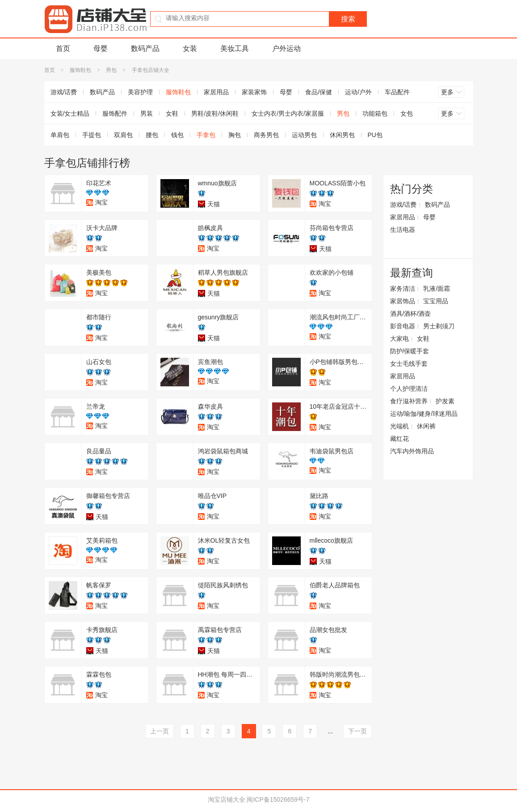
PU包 (375, 135)
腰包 (152, 135)
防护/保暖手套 (410, 351)
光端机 (399, 426)
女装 (190, 48)
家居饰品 (403, 301)
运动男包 (304, 135)
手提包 (92, 135)
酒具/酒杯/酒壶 (411, 314)
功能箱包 (375, 113)
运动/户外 (358, 92)
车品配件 (397, 92)
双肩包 (123, 135)
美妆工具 (235, 48)
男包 (111, 70)
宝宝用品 (436, 301)
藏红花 (399, 439)
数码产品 (145, 48)
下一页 (357, 731)
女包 (407, 113)
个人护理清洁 (409, 389)
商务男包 (266, 135)
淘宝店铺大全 (227, 799)
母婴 (101, 48)
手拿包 (206, 135)
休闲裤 (426, 426)
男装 (147, 113)
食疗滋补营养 (409, 401)
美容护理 (140, 92)
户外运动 (286, 48)
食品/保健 (319, 92)
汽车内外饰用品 (412, 451)
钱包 (177, 135)
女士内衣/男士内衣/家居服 (288, 113)
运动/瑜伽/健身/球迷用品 (424, 414)
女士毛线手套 (409, 364)
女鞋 (172, 113)
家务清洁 (403, 289)
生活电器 (403, 230)
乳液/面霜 (437, 289)
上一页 (160, 731)
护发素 (445, 401)
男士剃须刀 (439, 326)
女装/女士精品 (70, 113)
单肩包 (60, 135)
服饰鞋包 (80, 70)
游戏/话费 (64, 92)
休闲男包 (342, 135)
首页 (63, 48)
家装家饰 (254, 92)
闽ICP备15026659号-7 (278, 799)
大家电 (399, 339)
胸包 (235, 135)
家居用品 (216, 92)
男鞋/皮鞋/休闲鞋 (215, 113)
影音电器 (403, 326)
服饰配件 (115, 113)
